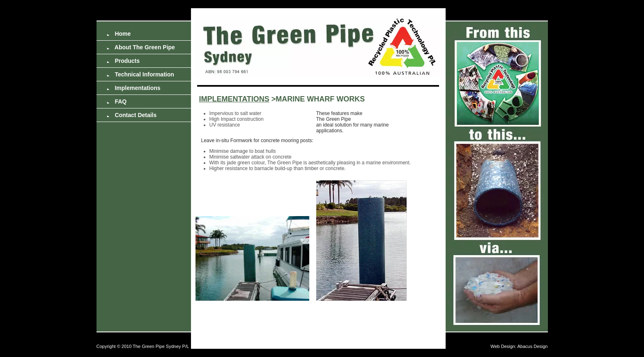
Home (119, 34)
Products (123, 61)
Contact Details (132, 115)
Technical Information (140, 74)
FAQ (117, 101)
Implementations (134, 88)
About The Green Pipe (141, 47)
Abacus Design (533, 346)
